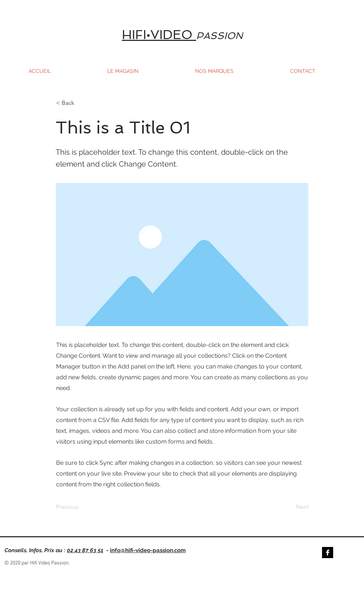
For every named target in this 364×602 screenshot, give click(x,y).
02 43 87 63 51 (85, 550)
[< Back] (81, 103)
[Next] (290, 507)
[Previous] (81, 507)
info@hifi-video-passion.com (148, 550)
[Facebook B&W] (328, 553)
